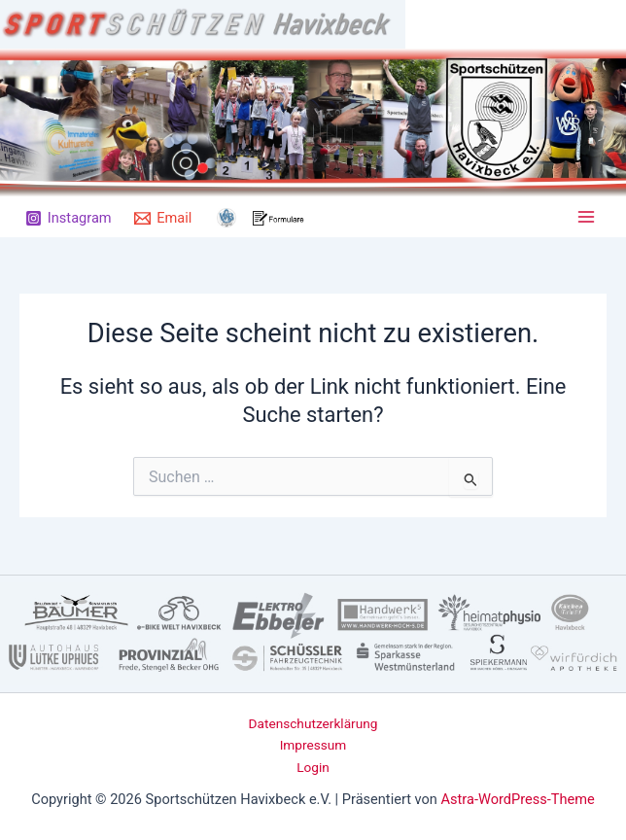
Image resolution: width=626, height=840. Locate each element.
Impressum (313, 745)
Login (313, 767)
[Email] (163, 218)
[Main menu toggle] (586, 217)
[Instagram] (68, 218)
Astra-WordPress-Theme (518, 799)
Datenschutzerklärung (313, 723)
